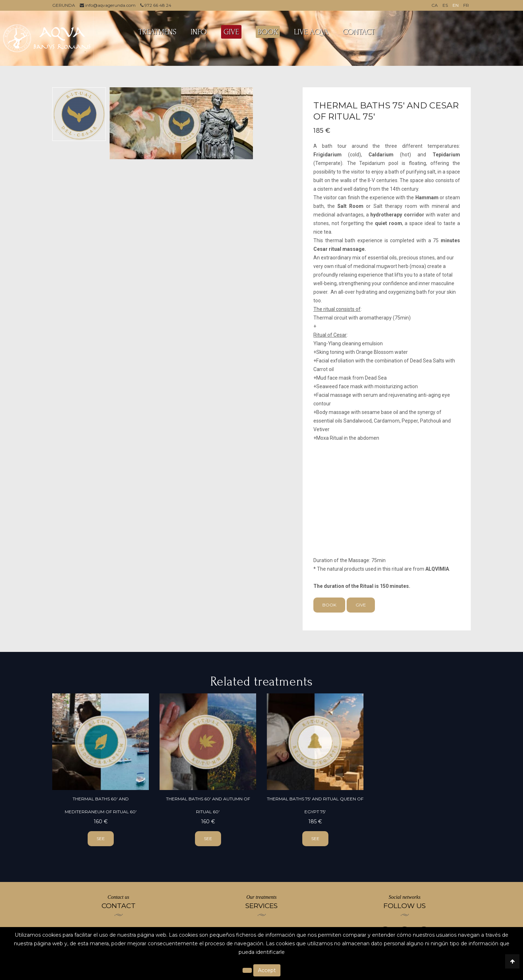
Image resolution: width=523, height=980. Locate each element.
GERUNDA (64, 5)
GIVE (231, 32)
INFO (199, 32)
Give (361, 605)
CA (435, 5)
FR (466, 5)
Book (329, 605)
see (101, 838)
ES (445, 5)
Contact (359, 32)
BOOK (268, 32)
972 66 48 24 (156, 5)
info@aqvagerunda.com (108, 5)
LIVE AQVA (311, 32)
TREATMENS (157, 32)
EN (456, 5)
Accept (267, 970)
